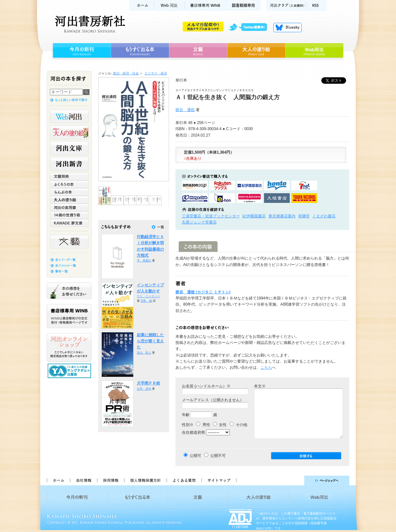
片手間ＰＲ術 (148, 383)
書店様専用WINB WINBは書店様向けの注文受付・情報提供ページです (69, 316)
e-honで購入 (222, 198)
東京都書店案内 (282, 216)
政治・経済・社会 (126, 73)
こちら (266, 367)
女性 (220, 425)
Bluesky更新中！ (288, 27)
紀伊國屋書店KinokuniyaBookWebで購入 (250, 185)
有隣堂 (304, 216)
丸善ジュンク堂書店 (199, 222)
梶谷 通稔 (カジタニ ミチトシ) (203, 292)
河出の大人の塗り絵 (69, 132)
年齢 (186, 415)
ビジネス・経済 (156, 73)
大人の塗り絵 (256, 51)
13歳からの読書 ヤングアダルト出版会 (70, 371)
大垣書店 (277, 198)
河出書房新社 (89, 24)
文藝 (198, 51)
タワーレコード (304, 198)
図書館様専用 (244, 5)
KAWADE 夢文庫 (69, 223)
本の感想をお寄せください (69, 291)
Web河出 (169, 5)
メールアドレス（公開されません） (213, 400)
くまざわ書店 (324, 216)
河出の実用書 (69, 207)
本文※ (260, 386)
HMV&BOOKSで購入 (250, 198)
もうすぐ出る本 (140, 51)
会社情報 (83, 480)
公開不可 (218, 456)
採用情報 (110, 480)
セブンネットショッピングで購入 (304, 185)
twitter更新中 (250, 27)
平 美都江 (144, 261)
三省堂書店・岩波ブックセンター (211, 216)
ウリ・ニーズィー (148, 296)
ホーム (142, 5)
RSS (316, 5)
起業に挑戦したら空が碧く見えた (150, 341)
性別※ (188, 425)
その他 (238, 425)
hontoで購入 (277, 185)
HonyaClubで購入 (195, 198)
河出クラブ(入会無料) (287, 5)
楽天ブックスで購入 (222, 185)
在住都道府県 (193, 432)
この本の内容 (198, 247)
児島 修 (146, 301)
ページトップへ (296, 480)
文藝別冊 (69, 176)
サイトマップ (219, 480)
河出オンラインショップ (69, 347)
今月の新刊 (81, 51)
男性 (203, 425)
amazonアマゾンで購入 (195, 185)
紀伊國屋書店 (254, 216)
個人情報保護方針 (145, 480)
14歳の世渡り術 (69, 215)
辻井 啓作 (144, 389)
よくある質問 (184, 480)
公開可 (195, 456)
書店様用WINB (206, 5)
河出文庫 (69, 148)
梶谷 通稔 (185, 110)
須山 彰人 (144, 353)
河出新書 (69, 164)
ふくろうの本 (69, 184)
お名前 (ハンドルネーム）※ (206, 386)
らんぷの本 (69, 192)
